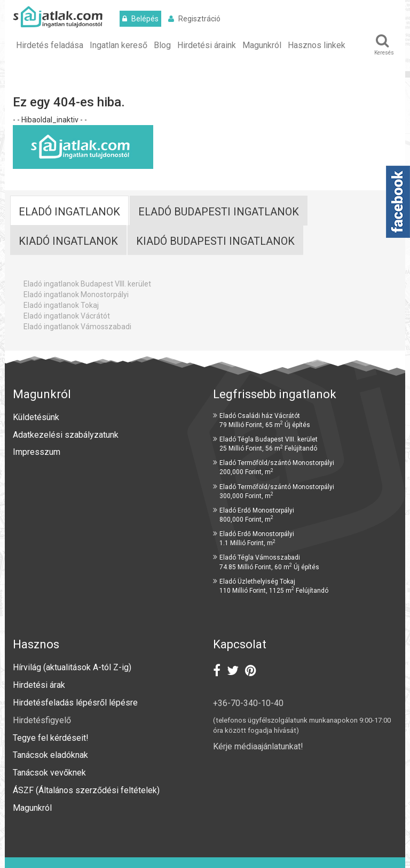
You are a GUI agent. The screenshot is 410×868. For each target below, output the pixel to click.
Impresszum (37, 452)
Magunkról (262, 45)
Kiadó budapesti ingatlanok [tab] (215, 241)
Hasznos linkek (317, 45)
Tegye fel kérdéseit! (51, 738)
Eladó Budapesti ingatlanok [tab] (219, 212)
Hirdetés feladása (50, 45)
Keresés (384, 45)
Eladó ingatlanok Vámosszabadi (77, 327)
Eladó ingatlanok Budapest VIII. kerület (87, 284)
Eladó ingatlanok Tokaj (61, 305)
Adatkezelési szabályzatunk (67, 435)
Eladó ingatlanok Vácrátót (67, 316)
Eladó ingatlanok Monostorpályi (76, 294)
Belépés (140, 19)
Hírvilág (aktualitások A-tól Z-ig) (73, 667)
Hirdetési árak (39, 685)
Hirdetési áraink (207, 45)
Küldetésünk (36, 417)
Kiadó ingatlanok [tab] (68, 241)
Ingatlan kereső (119, 45)
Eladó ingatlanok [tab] (69, 212)
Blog (162, 45)
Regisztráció (194, 19)
